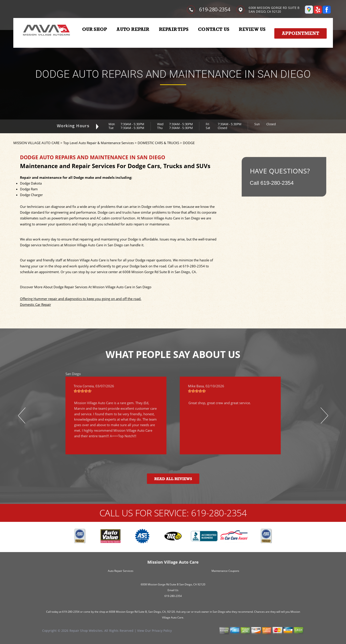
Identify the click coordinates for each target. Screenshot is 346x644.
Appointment (301, 33)
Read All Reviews (173, 479)
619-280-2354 (215, 9)
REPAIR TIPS (174, 29)
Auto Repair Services (121, 571)
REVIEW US (252, 29)
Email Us (173, 590)
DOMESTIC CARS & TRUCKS (158, 143)
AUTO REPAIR (133, 29)
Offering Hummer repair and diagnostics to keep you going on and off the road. (81, 299)
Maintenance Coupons (225, 571)
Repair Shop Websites (86, 631)
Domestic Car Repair (36, 304)
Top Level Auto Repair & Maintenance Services (99, 143)
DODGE (189, 143)
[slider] (83, 391)
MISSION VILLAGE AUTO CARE (36, 143)
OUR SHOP (95, 29)
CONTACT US (214, 29)
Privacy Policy (162, 631)
